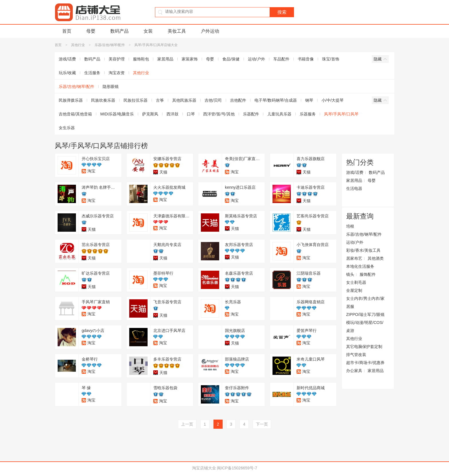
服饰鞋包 (141, 59)
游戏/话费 (67, 59)
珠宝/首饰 (331, 59)
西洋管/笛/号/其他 (219, 114)
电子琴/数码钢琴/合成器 (276, 100)
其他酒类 (376, 258)
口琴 (191, 114)
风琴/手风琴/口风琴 (341, 114)
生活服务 (92, 73)
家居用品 (165, 59)
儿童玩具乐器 (279, 114)
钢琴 (309, 100)
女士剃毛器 (356, 282)
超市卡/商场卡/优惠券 (365, 363)
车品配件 (281, 59)
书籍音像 (306, 59)
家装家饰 (190, 59)
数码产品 (119, 31)
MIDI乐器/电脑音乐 (117, 114)
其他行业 (78, 45)
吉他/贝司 (213, 100)
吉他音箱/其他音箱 (75, 114)
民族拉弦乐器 (136, 100)
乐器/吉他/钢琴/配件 (110, 45)
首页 (67, 31)
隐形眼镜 (111, 86)
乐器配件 (251, 114)
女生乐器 (67, 128)
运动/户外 (256, 59)
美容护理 (117, 59)
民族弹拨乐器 (71, 100)
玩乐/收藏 (67, 73)
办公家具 (354, 371)
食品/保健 (231, 59)
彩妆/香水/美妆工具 (363, 250)
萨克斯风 (150, 114)
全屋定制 (354, 290)
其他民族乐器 (184, 100)
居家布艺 (354, 258)
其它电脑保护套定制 (364, 347)
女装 (148, 31)
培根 (350, 226)
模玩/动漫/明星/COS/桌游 (365, 326)
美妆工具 (177, 31)
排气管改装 (356, 355)
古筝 (160, 100)
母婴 (91, 31)
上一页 (187, 424)
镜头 (350, 274)
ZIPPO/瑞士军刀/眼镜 (365, 314)
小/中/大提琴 (333, 100)
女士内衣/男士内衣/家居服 (365, 302)
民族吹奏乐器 (103, 100)
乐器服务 (308, 114)
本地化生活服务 (360, 266)
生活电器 (354, 188)
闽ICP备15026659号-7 (237, 468)
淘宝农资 (117, 73)
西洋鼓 (172, 114)
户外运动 (210, 31)
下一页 (262, 424)
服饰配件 (368, 274)
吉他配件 (238, 100)
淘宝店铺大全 (204, 468)
